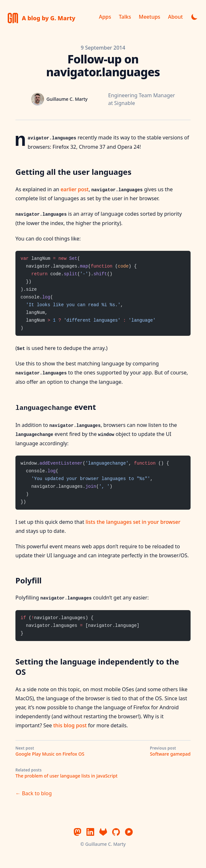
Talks (125, 17)
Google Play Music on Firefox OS (50, 754)
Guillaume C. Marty (105, 844)
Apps (105, 17)
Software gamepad (170, 754)
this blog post (70, 725)
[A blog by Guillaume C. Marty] (41, 18)
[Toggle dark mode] (194, 17)
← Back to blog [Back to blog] (34, 793)
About (175, 17)
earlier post (74, 189)
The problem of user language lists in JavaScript (67, 776)
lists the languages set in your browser (133, 522)
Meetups (150, 17)
